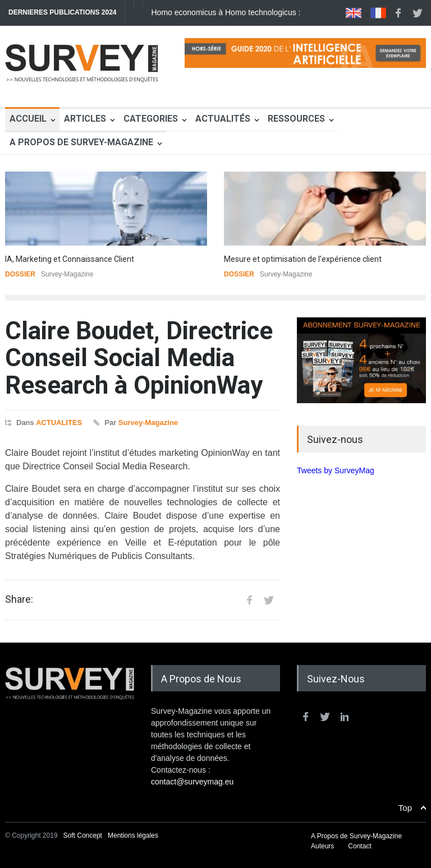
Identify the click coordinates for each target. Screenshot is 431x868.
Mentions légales (133, 835)
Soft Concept (84, 835)
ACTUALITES (59, 423)
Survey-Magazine (148, 423)
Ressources (296, 119)
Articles (85, 119)
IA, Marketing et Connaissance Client (70, 259)
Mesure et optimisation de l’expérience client (303, 259)
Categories (151, 119)
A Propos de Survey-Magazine (81, 142)
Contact (359, 846)
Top (405, 808)
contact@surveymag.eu (192, 782)
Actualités (223, 119)
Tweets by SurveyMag (336, 470)
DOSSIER (20, 274)
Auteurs (322, 846)
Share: (19, 599)
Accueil (28, 119)
